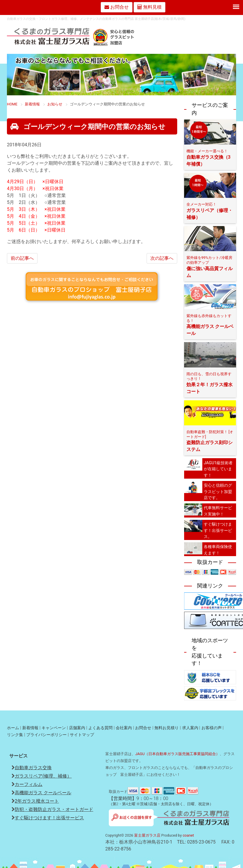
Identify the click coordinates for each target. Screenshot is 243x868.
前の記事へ (22, 258)
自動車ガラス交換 (33, 768)
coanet (188, 835)
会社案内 (124, 728)
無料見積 (149, 7)
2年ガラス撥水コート (37, 801)
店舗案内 (77, 728)
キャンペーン (54, 728)
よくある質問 (100, 728)
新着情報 (30, 728)
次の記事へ (162, 258)
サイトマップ (82, 735)
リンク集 (15, 735)
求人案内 (190, 728)
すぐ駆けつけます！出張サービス (49, 818)
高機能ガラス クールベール (43, 793)
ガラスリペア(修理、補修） (43, 776)
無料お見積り (167, 728)
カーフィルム (29, 784)
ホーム (13, 728)
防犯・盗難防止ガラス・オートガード (54, 809)
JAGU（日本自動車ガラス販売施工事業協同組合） (177, 754)
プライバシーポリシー (46, 735)
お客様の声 (212, 728)
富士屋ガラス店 (147, 835)
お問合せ (143, 728)
